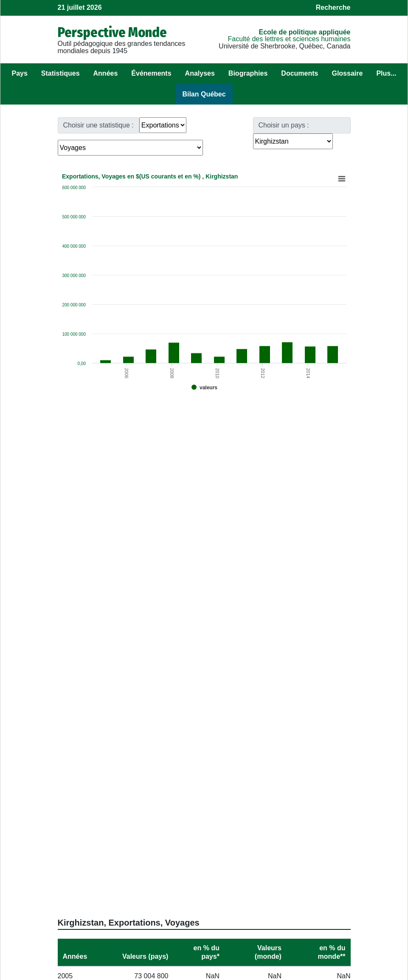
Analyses (200, 73)
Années (106, 73)
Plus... (386, 73)
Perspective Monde (112, 32)
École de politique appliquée (304, 32)
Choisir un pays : (284, 125)
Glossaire (347, 73)
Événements (151, 73)
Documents (300, 73)
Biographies (248, 73)
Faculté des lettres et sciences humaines (289, 39)
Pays (19, 73)
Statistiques (60, 73)
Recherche (333, 7)
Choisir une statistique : (98, 125)
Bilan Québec (204, 94)
